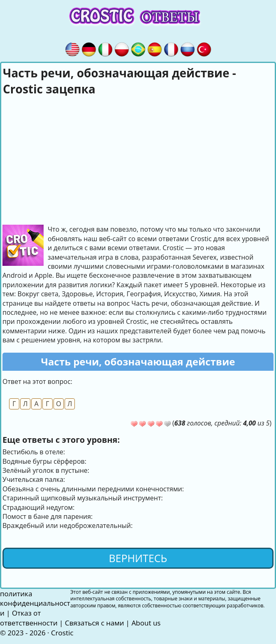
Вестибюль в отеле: (34, 452)
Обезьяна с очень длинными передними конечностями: (93, 489)
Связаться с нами (95, 623)
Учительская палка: (34, 479)
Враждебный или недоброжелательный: (67, 525)
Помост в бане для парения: (48, 516)
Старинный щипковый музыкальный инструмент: (83, 498)
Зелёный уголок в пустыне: (46, 470)
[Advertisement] (138, 159)
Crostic (62, 633)
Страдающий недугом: (38, 507)
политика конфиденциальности (35, 603)
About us (146, 623)
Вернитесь (138, 558)
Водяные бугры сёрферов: (44, 461)
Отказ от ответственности (29, 618)
